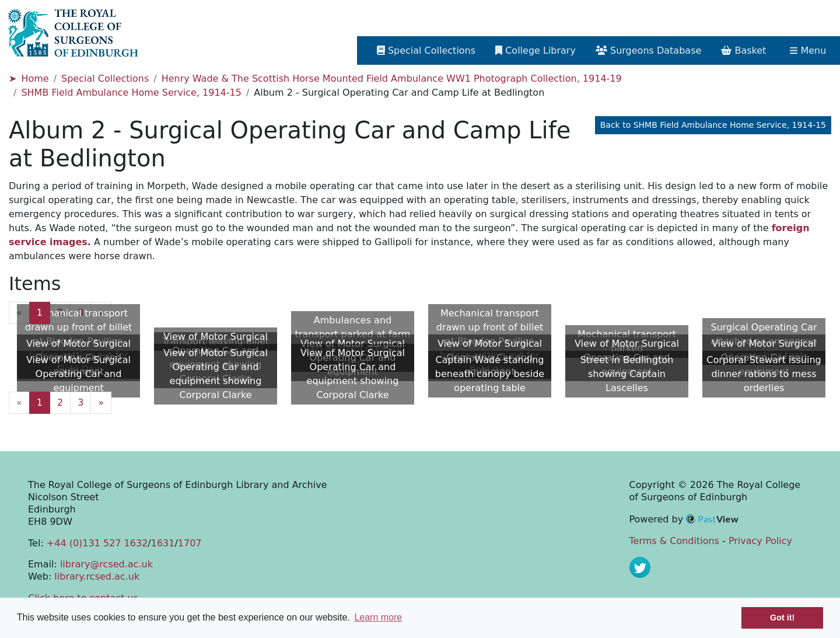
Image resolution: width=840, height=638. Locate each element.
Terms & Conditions (674, 541)
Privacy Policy (760, 541)
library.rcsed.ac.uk (97, 576)
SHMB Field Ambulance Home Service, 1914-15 (131, 93)
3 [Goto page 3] (80, 313)
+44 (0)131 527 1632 (97, 543)
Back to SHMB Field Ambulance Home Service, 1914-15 (713, 125)
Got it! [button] (782, 618)
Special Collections (105, 79)
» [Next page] (101, 313)
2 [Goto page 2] (60, 313)
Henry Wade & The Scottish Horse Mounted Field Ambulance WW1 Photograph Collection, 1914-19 (392, 79)
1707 (190, 543)
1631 (163, 543)
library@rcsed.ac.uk (106, 564)
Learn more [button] (378, 617)
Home (35, 79)
